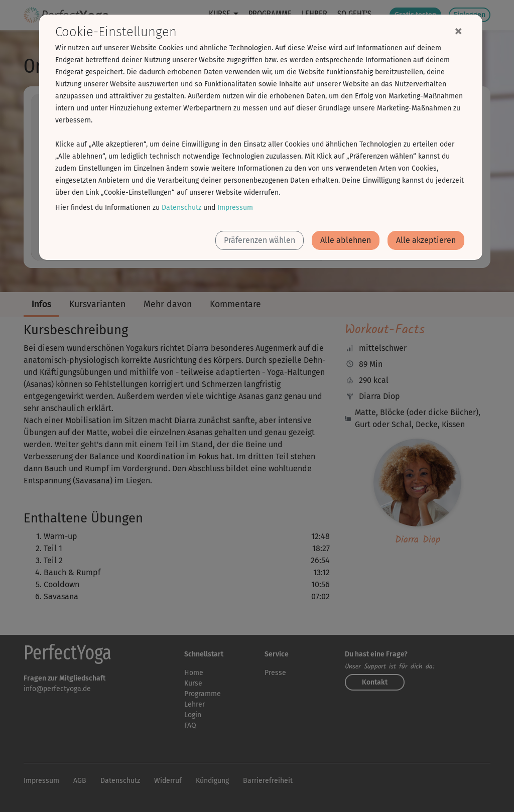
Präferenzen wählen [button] (260, 240)
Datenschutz (181, 208)
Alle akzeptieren (426, 240)
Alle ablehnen (346, 240)
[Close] (458, 31)
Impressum (235, 208)
